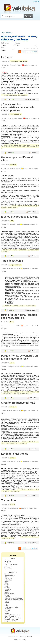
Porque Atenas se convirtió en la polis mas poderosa (19, 357)
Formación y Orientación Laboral (14, 600)
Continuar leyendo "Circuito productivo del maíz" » (20, 442)
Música (7, 612)
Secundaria (8, 561)
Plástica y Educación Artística (13, 618)
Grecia (28, 375)
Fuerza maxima (6, 90)
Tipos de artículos (12, 261)
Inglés (6, 586)
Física (12, 221)
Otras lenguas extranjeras (12, 607)
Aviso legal (23, 637)
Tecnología (8, 609)
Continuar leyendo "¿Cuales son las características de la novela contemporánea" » (20, 147)
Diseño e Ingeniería (10, 616)
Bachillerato (8, 563)
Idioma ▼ (36, 2)
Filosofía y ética (9, 579)
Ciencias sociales (9, 594)
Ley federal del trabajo (15, 454)
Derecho (13, 458)
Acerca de (16, 637)
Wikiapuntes (19, 640)
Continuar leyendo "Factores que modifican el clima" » (20, 207)
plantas (21, 517)
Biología (12, 504)
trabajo (11, 479)
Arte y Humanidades (10, 621)
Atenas (17, 383)
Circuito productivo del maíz (18, 403)
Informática (8, 589)
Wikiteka (10, 637)
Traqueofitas (9, 500)
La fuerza (7, 57)
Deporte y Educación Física (19, 61)
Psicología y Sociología (11, 619)
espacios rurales (26, 419)
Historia (7, 577)
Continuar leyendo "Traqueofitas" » (20, 537)
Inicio (3, 33)
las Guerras (35, 390)
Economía (7, 592)
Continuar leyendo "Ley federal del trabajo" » (20, 490)
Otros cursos (8, 569)
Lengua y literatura (16, 114)
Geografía (13, 165)
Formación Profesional (11, 564)
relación (26, 277)
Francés (7, 601)
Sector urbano (5, 431)
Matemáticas (8, 580)
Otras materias (9, 574)
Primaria (7, 560)
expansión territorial (7, 421)
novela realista (34, 142)
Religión (7, 613)
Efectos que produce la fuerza (19, 217)
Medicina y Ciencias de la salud (13, 598)
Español (7, 603)
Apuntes (9, 33)
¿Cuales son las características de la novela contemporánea (18, 107)
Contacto (30, 637)
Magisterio (7, 597)
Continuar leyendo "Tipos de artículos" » (19, 306)
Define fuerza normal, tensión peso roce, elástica (19, 316)
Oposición (7, 567)
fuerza (24, 233)
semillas (17, 523)
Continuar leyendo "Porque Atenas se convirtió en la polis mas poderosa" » (20, 393)
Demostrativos (11, 277)
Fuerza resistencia (7, 94)
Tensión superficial (25, 344)
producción (32, 427)
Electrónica (8, 591)
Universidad (8, 566)
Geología (7, 610)
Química (7, 585)
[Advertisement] (20, 26)
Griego (12, 363)
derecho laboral (31, 476)
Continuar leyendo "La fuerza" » (14, 95)
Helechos (13, 528)
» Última (34, 52)
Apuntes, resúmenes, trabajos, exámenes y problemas (19, 38)
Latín (6, 604)
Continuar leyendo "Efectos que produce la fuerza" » (20, 251)
